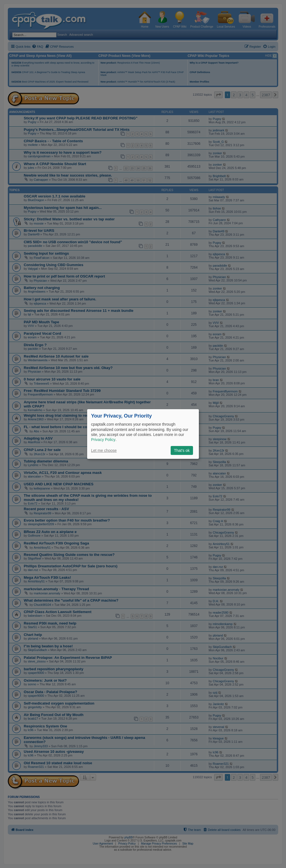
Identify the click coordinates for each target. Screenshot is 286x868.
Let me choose (104, 450)
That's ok (182, 450)
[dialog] (143, 434)
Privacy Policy (103, 440)
